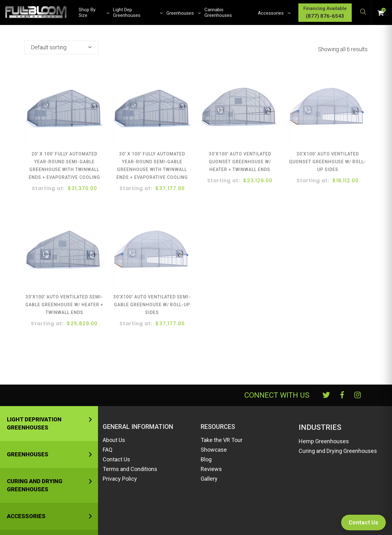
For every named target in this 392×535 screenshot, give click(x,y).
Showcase (214, 450)
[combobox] (61, 47)
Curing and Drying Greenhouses (35, 485)
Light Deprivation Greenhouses (34, 423)
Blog (206, 459)
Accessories (26, 516)
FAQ (108, 450)
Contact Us (116, 459)
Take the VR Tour (222, 440)
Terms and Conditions (130, 469)
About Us (114, 440)
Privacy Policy (120, 479)
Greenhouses (28, 454)
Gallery (209, 479)
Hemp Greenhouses (324, 441)
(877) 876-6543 (325, 16)
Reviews (211, 469)
